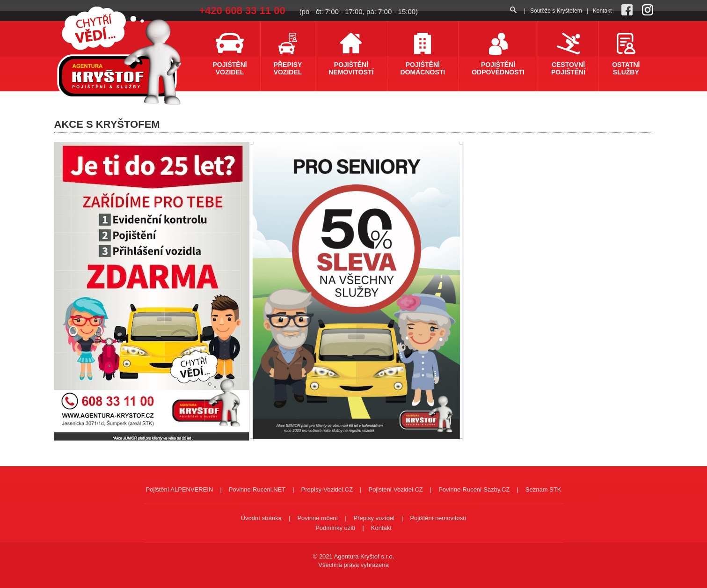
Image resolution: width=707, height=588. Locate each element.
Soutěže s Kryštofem (556, 11)
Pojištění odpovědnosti (498, 68)
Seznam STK (543, 489)
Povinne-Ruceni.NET (257, 489)
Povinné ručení (317, 518)
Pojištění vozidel (230, 68)
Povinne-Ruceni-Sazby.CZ (474, 489)
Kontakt (602, 11)
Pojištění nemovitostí (351, 68)
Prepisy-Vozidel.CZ (327, 489)
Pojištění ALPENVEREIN (180, 489)
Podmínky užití (335, 528)
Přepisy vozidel (288, 68)
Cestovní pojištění (568, 68)
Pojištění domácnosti (423, 68)
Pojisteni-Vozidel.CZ (395, 489)
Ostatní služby (626, 68)
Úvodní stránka (261, 518)
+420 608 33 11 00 (242, 11)
